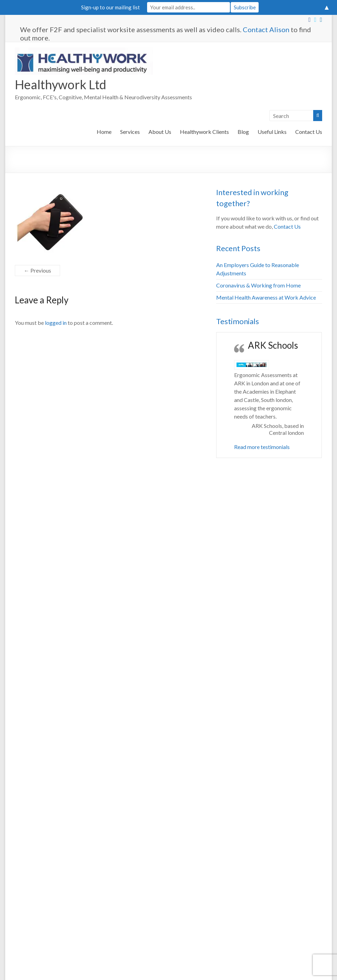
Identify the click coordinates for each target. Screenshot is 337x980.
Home (104, 132)
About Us (160, 132)
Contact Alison (266, 29)
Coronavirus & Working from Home (258, 285)
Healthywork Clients (204, 132)
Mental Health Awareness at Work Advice (266, 297)
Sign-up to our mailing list (110, 7)
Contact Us (309, 132)
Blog (243, 132)
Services (130, 132)
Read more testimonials (262, 447)
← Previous (37, 270)
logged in (56, 323)
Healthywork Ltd (61, 84)
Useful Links (272, 132)
